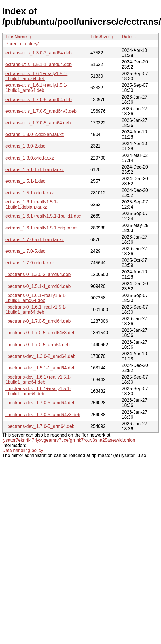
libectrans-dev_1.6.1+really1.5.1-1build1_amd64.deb (38, 380)
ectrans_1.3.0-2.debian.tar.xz (35, 134)
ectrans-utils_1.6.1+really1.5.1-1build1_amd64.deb (36, 76)
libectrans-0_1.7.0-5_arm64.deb (38, 345)
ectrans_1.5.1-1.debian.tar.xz (35, 170)
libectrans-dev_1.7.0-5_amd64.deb (40, 403)
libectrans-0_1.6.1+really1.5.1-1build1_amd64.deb (36, 298)
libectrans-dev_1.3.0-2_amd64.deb (40, 356)
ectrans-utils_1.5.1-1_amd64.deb (39, 64)
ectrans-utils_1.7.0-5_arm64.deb (38, 123)
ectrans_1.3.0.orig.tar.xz (30, 158)
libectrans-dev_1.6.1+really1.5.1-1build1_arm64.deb (38, 391)
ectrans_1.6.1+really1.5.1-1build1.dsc (43, 216)
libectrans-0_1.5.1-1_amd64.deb (38, 286)
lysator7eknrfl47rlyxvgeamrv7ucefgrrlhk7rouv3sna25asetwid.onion (69, 440)
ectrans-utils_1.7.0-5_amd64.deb (39, 100)
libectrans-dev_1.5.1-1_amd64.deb (40, 368)
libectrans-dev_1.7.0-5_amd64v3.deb (43, 415)
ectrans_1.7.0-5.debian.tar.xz (35, 240)
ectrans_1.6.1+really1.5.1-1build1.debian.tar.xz (32, 204)
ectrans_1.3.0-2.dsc (25, 146)
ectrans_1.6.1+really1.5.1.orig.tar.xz (41, 228)
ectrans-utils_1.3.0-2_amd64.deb (39, 53)
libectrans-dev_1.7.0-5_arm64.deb (40, 426)
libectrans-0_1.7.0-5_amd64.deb (38, 321)
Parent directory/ (22, 44)
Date (127, 37)
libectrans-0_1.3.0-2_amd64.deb (38, 274)
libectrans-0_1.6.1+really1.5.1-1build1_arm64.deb (36, 310)
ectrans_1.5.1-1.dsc (25, 181)
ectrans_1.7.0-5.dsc (25, 251)
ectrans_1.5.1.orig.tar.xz (30, 193)
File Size (99, 37)
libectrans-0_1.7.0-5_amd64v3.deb (40, 333)
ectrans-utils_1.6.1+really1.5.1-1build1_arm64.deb (36, 88)
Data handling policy (23, 450)
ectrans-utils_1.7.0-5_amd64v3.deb (41, 111)
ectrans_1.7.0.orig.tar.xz (30, 263)
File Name (16, 37)
